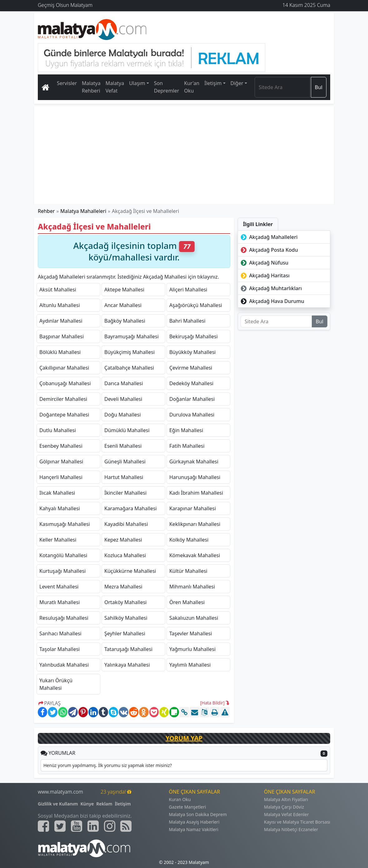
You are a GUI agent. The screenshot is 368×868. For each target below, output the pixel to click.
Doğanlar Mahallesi (192, 399)
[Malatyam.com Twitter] (60, 826)
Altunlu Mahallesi (60, 305)
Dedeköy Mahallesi (191, 383)
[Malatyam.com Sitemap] (126, 826)
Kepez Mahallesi (123, 540)
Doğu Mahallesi (123, 415)
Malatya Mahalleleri (83, 211)
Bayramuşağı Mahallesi (132, 336)
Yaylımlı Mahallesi (190, 665)
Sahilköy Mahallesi (126, 618)
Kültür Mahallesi (188, 571)
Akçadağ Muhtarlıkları (271, 288)
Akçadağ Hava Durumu (272, 301)
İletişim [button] (213, 83)
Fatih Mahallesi (187, 446)
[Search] (282, 87)
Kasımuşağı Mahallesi (65, 524)
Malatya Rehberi (91, 87)
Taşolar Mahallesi (60, 649)
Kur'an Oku (192, 87)
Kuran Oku (180, 799)
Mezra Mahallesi (123, 587)
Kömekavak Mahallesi (195, 555)
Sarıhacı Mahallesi (60, 633)
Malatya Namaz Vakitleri (194, 829)
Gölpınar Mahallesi (61, 462)
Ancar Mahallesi (123, 305)
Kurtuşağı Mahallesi (62, 571)
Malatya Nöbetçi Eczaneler (291, 829)
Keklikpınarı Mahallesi (195, 524)
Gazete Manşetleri (188, 807)
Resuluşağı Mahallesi (64, 618)
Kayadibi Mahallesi (126, 524)
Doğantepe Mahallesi (64, 415)
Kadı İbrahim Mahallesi (196, 493)
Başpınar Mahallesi (62, 336)
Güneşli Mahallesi (125, 462)
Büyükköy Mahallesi (193, 352)
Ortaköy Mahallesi (126, 602)
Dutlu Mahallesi (58, 430)
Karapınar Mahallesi (193, 508)
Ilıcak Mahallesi (57, 493)
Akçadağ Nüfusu (264, 263)
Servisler (67, 83)
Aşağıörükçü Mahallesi (196, 305)
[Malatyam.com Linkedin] (93, 826)
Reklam (104, 804)
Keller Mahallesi (58, 540)
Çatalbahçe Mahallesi (129, 368)
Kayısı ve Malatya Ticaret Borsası (297, 822)
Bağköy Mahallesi (125, 321)
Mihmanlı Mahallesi (192, 587)
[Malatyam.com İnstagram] (110, 826)
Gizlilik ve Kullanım (58, 804)
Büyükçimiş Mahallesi (129, 352)
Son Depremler (167, 87)
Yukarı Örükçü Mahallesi (56, 684)
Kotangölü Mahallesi (63, 555)
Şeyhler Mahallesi (125, 633)
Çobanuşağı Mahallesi (65, 383)
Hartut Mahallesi (124, 477)
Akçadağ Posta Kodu (269, 250)
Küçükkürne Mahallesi (130, 571)
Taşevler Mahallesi (191, 633)
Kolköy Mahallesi (189, 540)
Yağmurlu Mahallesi (192, 649)
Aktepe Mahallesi (124, 290)
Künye (87, 804)
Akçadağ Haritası (264, 275)
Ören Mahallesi (187, 602)
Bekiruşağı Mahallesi (194, 336)
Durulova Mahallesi (192, 415)
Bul (319, 87)
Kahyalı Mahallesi (60, 508)
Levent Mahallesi (59, 587)
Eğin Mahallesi (186, 430)
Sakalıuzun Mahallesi (194, 618)
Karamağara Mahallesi (131, 508)
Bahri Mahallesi (187, 321)
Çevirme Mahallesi (191, 368)
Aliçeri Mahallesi (188, 290)
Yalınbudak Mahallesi (64, 665)
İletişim (123, 804)
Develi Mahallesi (123, 399)
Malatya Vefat (115, 87)
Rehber (46, 211)
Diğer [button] (237, 83)
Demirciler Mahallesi (63, 399)
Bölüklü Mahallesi (60, 352)
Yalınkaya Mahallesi (127, 665)
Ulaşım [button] (137, 83)
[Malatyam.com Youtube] (77, 826)
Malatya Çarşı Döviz (284, 807)
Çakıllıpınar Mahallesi (64, 368)
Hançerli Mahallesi (61, 477)
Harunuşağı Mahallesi (195, 477)
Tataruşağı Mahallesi (128, 649)
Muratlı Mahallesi (60, 602)
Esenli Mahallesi (123, 446)
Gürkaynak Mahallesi (194, 462)
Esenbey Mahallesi (61, 446)
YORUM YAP (184, 738)
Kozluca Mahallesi (125, 555)
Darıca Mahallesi (124, 383)
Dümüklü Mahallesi (127, 430)
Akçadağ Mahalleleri (269, 237)
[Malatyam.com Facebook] (43, 826)
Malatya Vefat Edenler (286, 814)
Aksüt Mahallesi (58, 290)
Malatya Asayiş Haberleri (194, 822)
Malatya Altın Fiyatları (286, 799)
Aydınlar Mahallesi (61, 321)
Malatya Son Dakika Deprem (198, 814)
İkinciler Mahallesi (125, 493)
